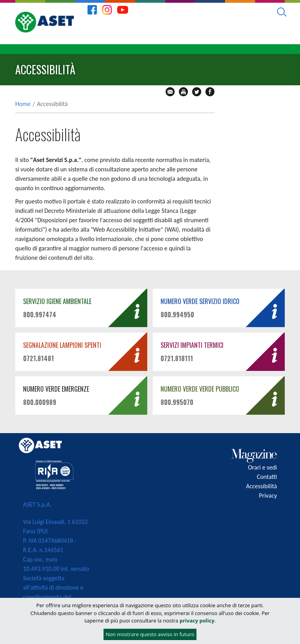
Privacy (268, 496)
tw (197, 92)
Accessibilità (262, 486)
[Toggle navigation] (287, 49)
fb (210, 92)
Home (23, 104)
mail (170, 92)
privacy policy (197, 621)
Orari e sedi (262, 467)
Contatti (267, 477)
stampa (183, 92)
